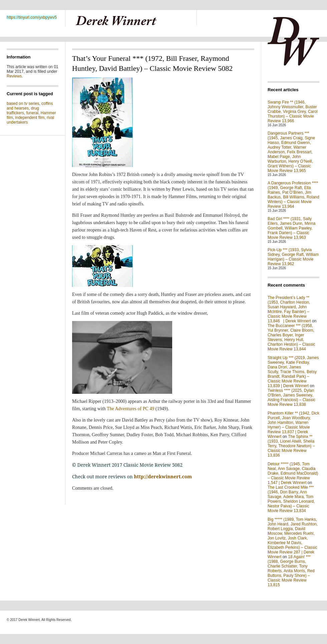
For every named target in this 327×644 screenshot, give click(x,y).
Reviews (14, 76)
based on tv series (23, 104)
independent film (30, 118)
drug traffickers (23, 111)
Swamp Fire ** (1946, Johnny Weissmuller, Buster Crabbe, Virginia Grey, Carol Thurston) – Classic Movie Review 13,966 (293, 112)
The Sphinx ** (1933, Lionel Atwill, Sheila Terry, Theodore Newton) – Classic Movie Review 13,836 (291, 446)
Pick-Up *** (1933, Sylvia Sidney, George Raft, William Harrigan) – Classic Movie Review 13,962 (293, 257)
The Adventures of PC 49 (130, 409)
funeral (32, 113)
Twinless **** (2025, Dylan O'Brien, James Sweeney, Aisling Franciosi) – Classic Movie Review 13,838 (291, 397)
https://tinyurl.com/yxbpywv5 (32, 17)
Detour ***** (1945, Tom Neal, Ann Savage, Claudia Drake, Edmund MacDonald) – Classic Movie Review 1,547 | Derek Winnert (293, 473)
